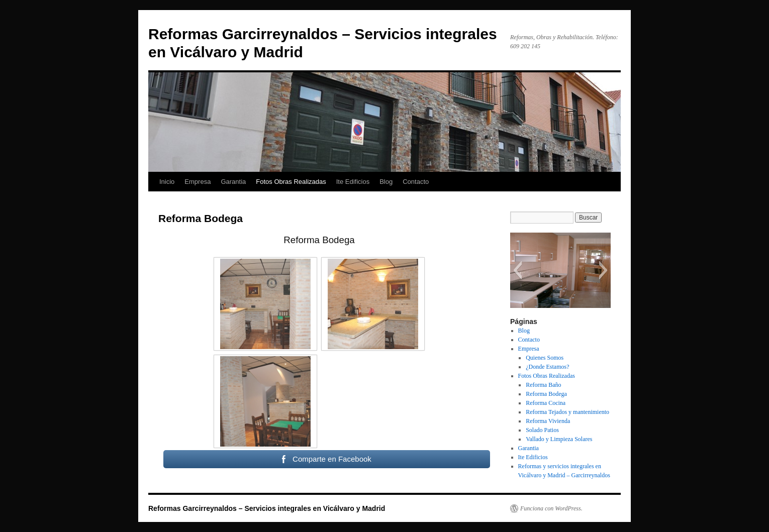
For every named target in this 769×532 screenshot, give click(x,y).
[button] (517, 270)
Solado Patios (542, 430)
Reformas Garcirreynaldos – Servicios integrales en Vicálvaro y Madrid (267, 508)
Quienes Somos (545, 358)
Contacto (416, 182)
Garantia (233, 182)
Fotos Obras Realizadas (291, 182)
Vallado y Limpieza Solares (559, 439)
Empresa (198, 182)
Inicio (167, 182)
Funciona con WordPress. (551, 508)
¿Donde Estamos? (547, 367)
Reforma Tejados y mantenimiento (567, 412)
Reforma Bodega (546, 394)
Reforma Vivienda (548, 421)
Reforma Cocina (546, 403)
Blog (386, 182)
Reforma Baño (543, 385)
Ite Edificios (353, 182)
